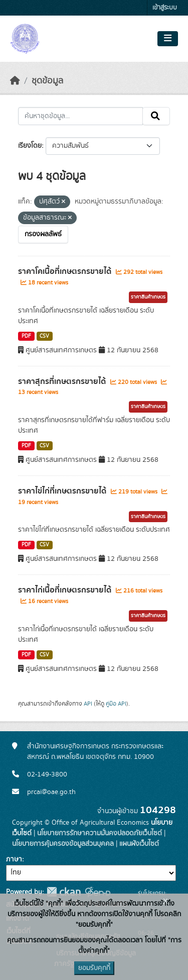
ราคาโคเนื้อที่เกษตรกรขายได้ (66, 271)
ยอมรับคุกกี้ (94, 968)
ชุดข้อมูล (47, 81)
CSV (44, 336)
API (88, 704)
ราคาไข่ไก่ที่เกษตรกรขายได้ (63, 491)
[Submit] (156, 116)
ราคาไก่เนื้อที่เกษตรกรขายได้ (66, 590)
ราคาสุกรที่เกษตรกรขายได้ (63, 381)
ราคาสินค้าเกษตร (148, 297)
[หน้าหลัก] (15, 81)
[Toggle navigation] (168, 39)
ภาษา (14, 859)
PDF (26, 336)
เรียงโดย (30, 146)
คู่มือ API (116, 704)
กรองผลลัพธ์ (43, 234)
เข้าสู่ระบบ (165, 8)
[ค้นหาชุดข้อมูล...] (80, 116)
